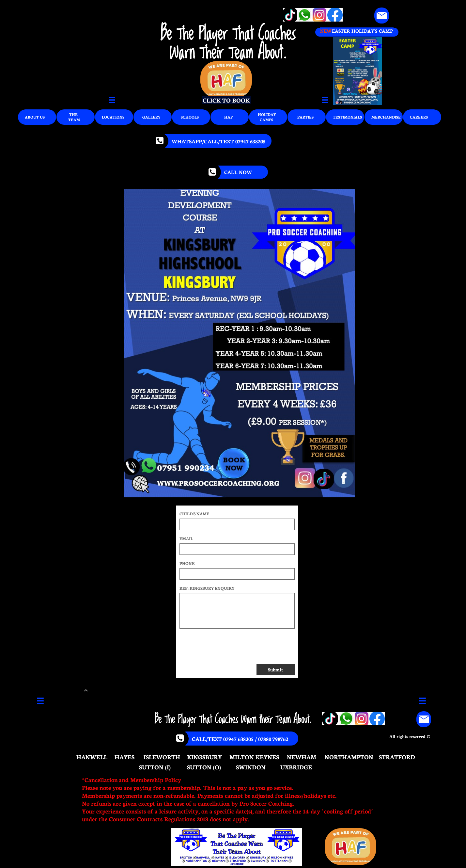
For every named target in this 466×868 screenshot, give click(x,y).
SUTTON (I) (155, 767)
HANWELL (92, 757)
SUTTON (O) (204, 767)
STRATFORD (397, 757)
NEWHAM (302, 757)
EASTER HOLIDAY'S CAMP (362, 31)
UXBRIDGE (296, 767)
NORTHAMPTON (349, 757)
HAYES (124, 757)
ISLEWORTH (162, 757)
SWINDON (251, 767)
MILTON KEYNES (254, 757)
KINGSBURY (204, 757)
